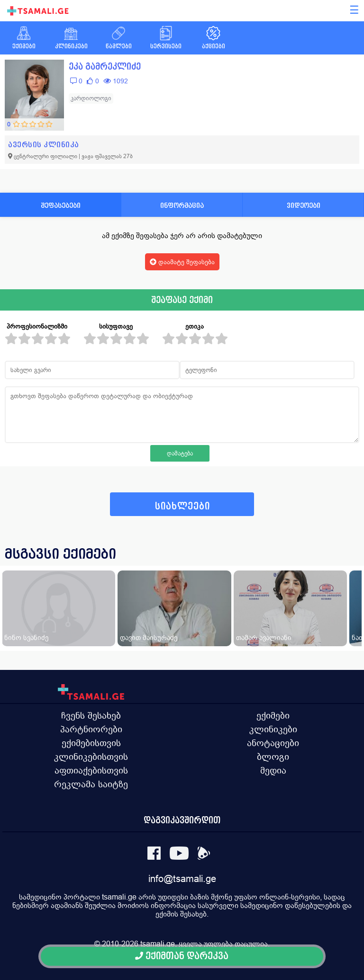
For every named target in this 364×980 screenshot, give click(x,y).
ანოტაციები (273, 743)
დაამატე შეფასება (182, 262)
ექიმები (273, 715)
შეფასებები (61, 205)
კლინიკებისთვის (91, 757)
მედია (273, 770)
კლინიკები (273, 729)
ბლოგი (273, 757)
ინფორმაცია (182, 205)
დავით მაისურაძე (149, 637)
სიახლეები (182, 506)
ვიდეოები (304, 205)
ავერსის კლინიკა (44, 145)
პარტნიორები (91, 729)
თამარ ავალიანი (264, 637)
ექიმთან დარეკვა (182, 956)
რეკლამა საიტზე (91, 784)
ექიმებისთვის (91, 743)
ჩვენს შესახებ (91, 715)
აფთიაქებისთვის (91, 770)
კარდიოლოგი (91, 98)
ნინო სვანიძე (26, 637)
